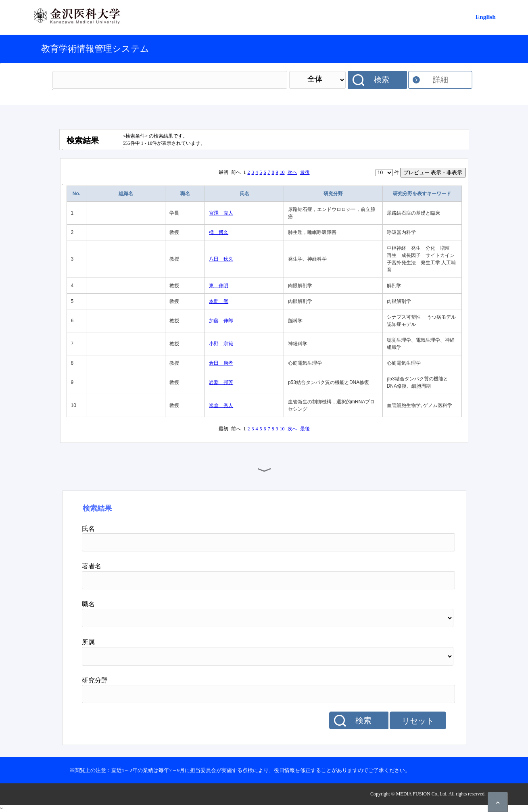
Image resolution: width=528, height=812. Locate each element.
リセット (418, 721)
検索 (382, 80)
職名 (185, 194)
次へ (292, 172)
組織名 (126, 194)
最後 (305, 172)
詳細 (440, 80)
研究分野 (333, 194)
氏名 (244, 194)
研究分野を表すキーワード (422, 194)
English (486, 17)
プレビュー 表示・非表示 (433, 172)
